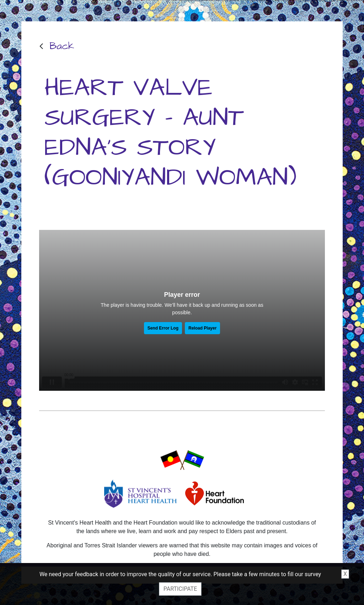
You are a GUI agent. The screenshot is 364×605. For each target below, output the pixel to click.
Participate (180, 589)
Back (62, 46)
